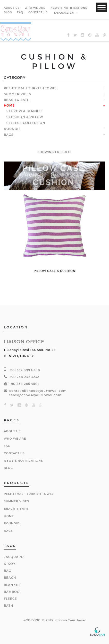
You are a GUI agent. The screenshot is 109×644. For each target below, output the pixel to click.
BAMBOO (12, 592)
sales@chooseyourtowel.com (35, 395)
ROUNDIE (12, 129)
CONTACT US (38, 12)
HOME (9, 106)
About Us (12, 431)
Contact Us (14, 453)
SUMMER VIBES (17, 94)
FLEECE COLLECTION (27, 123)
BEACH (10, 577)
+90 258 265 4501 (24, 384)
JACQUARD (14, 557)
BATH (9, 605)
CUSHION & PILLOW (26, 117)
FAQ (20, 12)
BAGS (9, 135)
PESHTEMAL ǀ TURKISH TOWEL (31, 88)
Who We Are (15, 438)
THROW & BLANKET (26, 111)
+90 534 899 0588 (25, 370)
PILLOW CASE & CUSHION (55, 271)
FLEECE (10, 599)
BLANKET (12, 585)
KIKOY (10, 564)
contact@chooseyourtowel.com (38, 391)
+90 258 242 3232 (24, 377)
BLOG (8, 12)
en (66, 13)
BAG (8, 571)
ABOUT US (12, 8)
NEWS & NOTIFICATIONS (69, 8)
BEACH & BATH (17, 100)
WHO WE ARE (35, 8)
